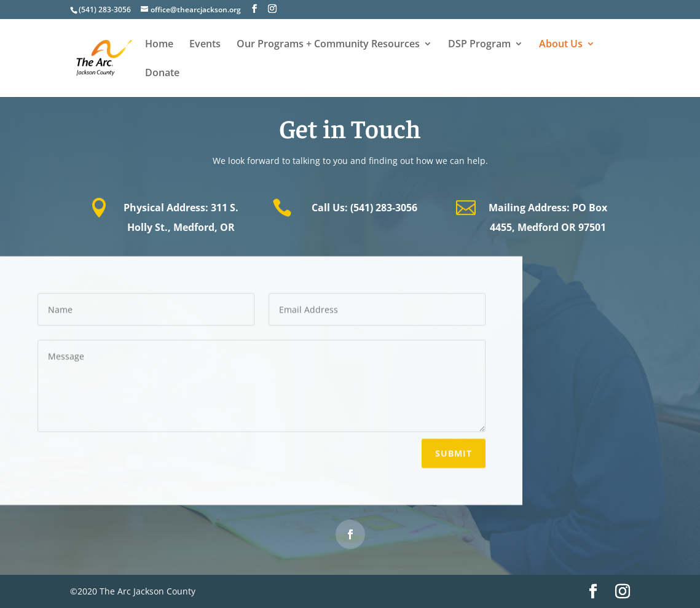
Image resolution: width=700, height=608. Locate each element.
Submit (454, 452)
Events (205, 45)
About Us (561, 45)
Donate (162, 74)
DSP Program (479, 45)
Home (159, 45)
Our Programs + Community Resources (328, 45)
